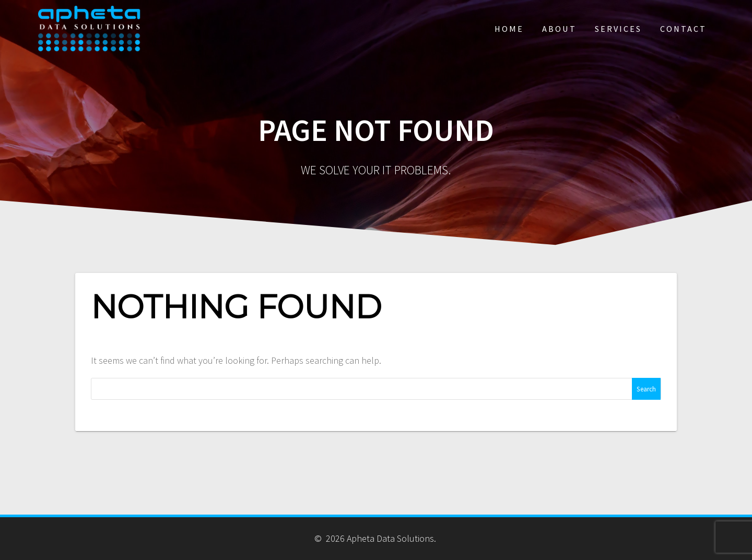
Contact (683, 29)
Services (618, 29)
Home (509, 29)
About (559, 29)
